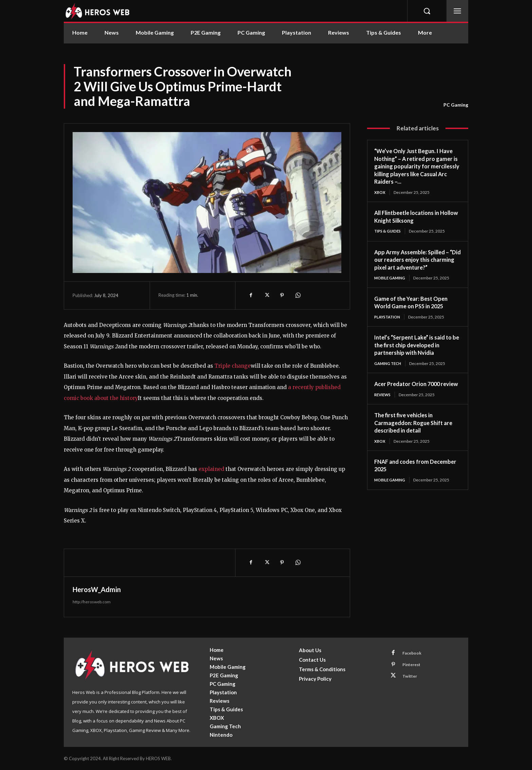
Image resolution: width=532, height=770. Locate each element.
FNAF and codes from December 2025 (404, 475)
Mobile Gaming (391, 279)
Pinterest (414, 666)
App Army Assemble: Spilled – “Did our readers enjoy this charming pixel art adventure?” (416, 260)
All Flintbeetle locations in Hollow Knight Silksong (410, 217)
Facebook (414, 654)
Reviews (384, 404)
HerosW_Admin (97, 589)
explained (211, 469)
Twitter (412, 679)
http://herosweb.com (92, 602)
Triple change (233, 366)
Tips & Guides (389, 231)
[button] (427, 11)
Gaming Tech (389, 364)
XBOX (380, 192)
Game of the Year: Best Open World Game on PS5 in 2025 (414, 303)
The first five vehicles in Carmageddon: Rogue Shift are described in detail (417, 432)
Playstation (389, 318)
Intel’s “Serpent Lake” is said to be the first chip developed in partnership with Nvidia (417, 346)
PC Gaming (456, 105)
